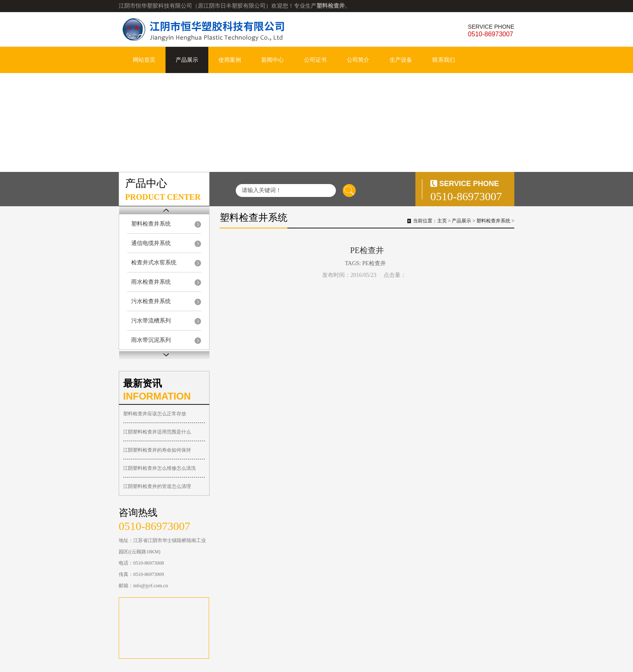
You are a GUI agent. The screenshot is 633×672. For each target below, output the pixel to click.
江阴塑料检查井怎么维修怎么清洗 (159, 468)
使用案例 (230, 60)
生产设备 (401, 60)
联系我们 (444, 60)
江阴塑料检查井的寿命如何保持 (157, 450)
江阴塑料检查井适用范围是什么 (157, 432)
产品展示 (187, 60)
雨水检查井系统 (151, 282)
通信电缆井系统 (151, 243)
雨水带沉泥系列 (151, 340)
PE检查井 (374, 263)
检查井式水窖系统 (154, 263)
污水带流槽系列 (151, 321)
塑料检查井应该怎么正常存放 (155, 414)
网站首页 (144, 60)
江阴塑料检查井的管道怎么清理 (157, 486)
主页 (442, 221)
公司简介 (358, 60)
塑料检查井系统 (151, 224)
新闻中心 (272, 60)
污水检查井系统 (151, 301)
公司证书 (315, 60)
